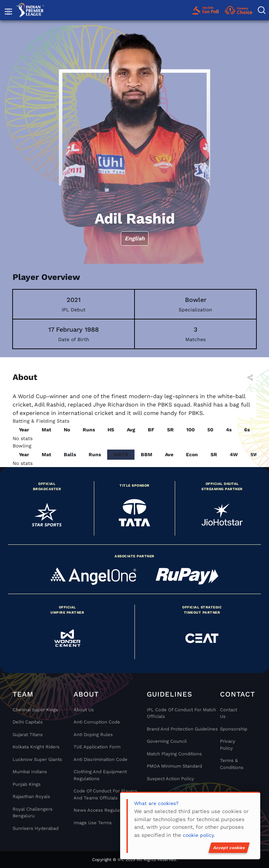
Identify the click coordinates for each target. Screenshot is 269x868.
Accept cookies (229, 848)
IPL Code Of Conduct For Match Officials (181, 713)
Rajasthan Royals (31, 796)
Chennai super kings (35, 710)
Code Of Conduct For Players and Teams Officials (105, 794)
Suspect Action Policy (170, 779)
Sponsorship (232, 729)
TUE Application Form (97, 747)
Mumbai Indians (30, 772)
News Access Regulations (102, 810)
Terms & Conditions (232, 764)
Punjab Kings (27, 784)
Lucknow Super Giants (37, 759)
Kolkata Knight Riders (36, 747)
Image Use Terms (93, 823)
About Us (84, 710)
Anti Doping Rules (93, 735)
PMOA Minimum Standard (174, 766)
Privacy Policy (228, 745)
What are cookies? (156, 803)
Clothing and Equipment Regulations (100, 775)
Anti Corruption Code (97, 722)
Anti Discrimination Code (101, 759)
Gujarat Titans (28, 735)
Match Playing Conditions (174, 754)
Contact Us (229, 713)
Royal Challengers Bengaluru (33, 813)
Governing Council (167, 741)
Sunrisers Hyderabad (36, 828)
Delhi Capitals (28, 722)
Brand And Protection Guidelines (182, 729)
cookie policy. (199, 835)
